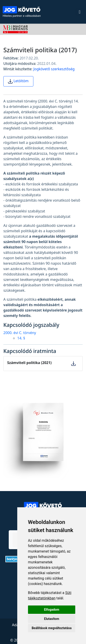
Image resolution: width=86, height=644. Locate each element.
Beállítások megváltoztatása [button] (52, 628)
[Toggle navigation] (80, 12)
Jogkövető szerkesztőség (54, 69)
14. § (21, 338)
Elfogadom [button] (52, 610)
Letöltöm (18, 81)
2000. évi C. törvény (20, 333)
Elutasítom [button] (52, 619)
